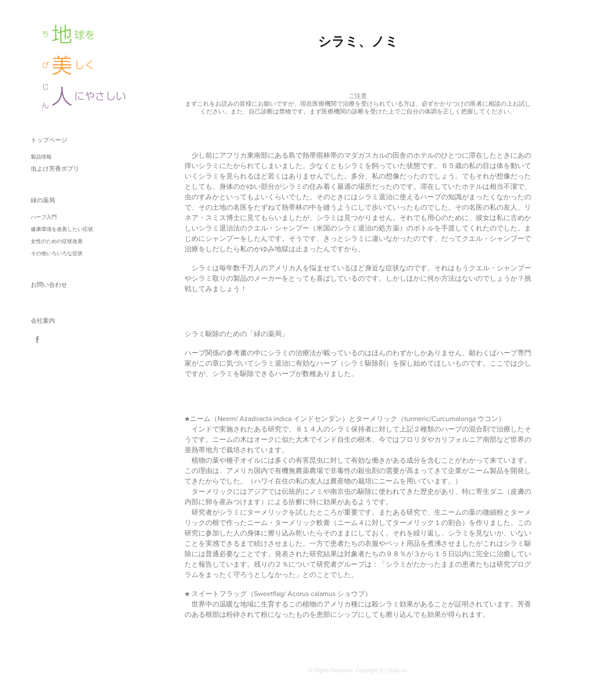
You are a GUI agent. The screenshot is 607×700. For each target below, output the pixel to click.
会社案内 (43, 321)
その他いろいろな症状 (57, 253)
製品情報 (41, 157)
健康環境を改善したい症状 (62, 229)
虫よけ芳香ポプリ (55, 169)
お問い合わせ (49, 285)
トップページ (49, 140)
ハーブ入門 (44, 217)
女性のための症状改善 (57, 241)
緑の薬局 (43, 200)
